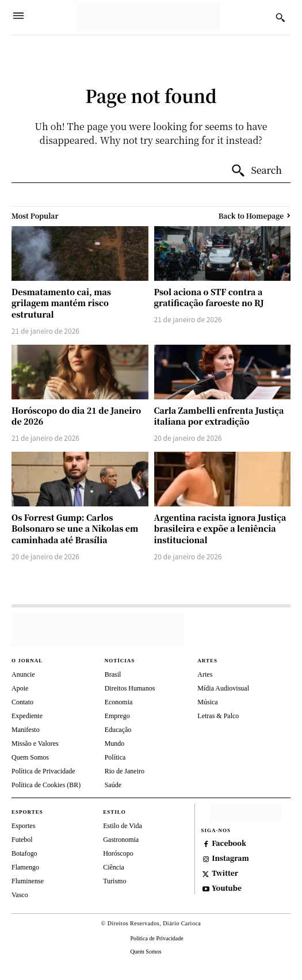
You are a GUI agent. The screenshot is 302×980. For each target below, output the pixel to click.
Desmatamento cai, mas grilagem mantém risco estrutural (61, 303)
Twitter (225, 873)
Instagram (230, 858)
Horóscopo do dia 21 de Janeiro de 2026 (76, 416)
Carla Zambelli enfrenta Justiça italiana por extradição (219, 416)
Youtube (227, 888)
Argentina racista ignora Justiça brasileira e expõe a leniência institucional (220, 529)
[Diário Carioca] (148, 17)
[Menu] (18, 17)
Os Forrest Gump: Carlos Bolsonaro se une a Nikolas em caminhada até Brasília (75, 529)
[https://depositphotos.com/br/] (246, 813)
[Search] (256, 171)
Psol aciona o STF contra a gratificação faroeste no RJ (209, 298)
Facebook (229, 843)
